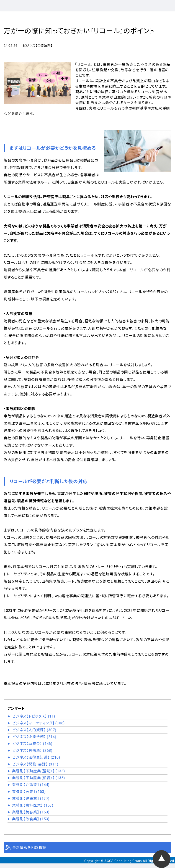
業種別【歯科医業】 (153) (33, 805)
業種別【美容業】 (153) (31, 812)
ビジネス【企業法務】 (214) (34, 737)
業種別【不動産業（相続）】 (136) (39, 778)
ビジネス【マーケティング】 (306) (38, 723)
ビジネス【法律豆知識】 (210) (36, 757)
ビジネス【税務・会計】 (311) (35, 764)
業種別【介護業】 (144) (31, 785)
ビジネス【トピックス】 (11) (34, 716)
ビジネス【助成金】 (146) (32, 744)
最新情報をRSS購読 (29, 848)
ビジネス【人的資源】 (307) (34, 730)
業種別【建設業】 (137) (31, 798)
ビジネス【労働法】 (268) (32, 751)
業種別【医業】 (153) (29, 792)
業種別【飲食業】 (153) (31, 819)
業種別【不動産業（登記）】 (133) (39, 771)
